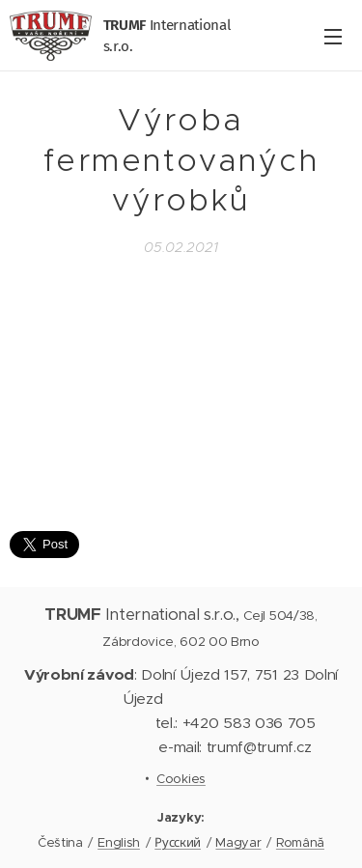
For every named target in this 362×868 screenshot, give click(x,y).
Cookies (181, 779)
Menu (333, 37)
